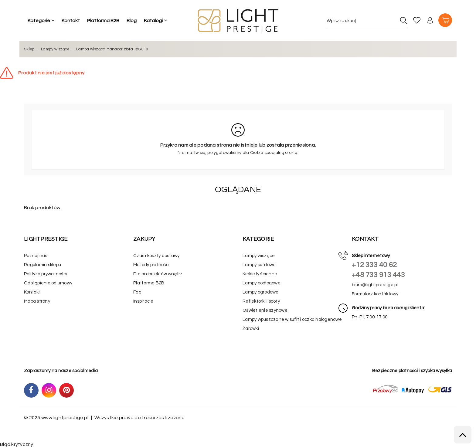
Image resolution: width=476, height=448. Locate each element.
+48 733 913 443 (378, 275)
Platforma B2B (103, 21)
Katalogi (153, 21)
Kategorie (39, 21)
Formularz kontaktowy (375, 294)
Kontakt (71, 21)
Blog (132, 21)
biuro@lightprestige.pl (375, 285)
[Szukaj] (403, 20)
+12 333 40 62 (374, 265)
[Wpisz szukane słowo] (362, 20)
